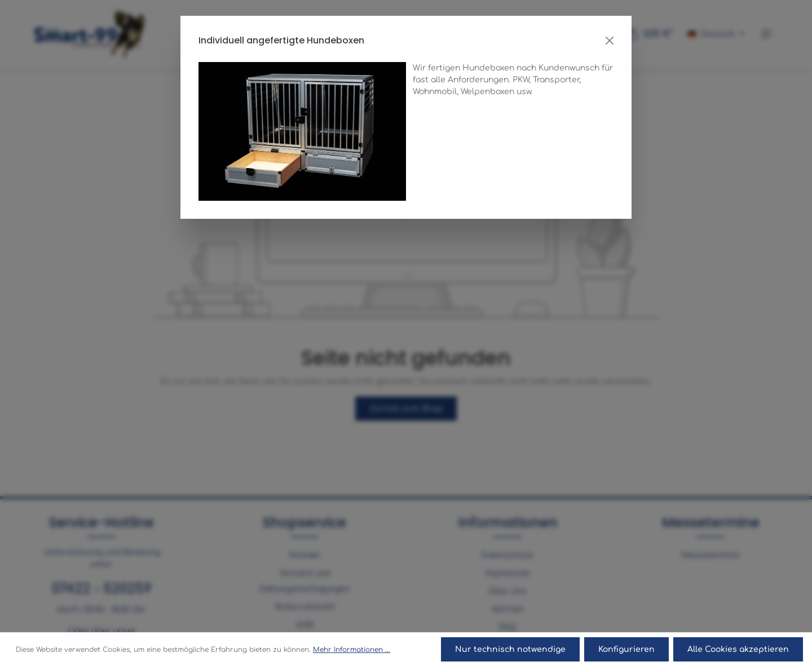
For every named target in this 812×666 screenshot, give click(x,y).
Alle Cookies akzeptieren (738, 649)
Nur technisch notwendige (510, 649)
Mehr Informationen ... (352, 650)
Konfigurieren (626, 649)
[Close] (610, 41)
